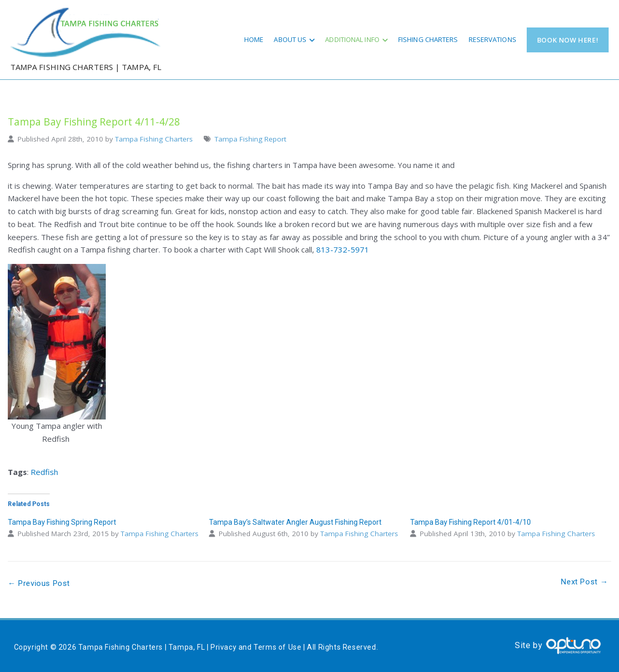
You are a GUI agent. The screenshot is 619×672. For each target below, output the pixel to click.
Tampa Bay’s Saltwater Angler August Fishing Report (295, 522)
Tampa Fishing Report (250, 139)
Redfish (44, 472)
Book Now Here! (568, 40)
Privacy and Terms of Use (256, 647)
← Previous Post (39, 583)
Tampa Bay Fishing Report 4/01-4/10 (470, 522)
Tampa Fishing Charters (154, 139)
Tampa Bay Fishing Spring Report (62, 522)
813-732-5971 (343, 249)
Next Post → (585, 582)
